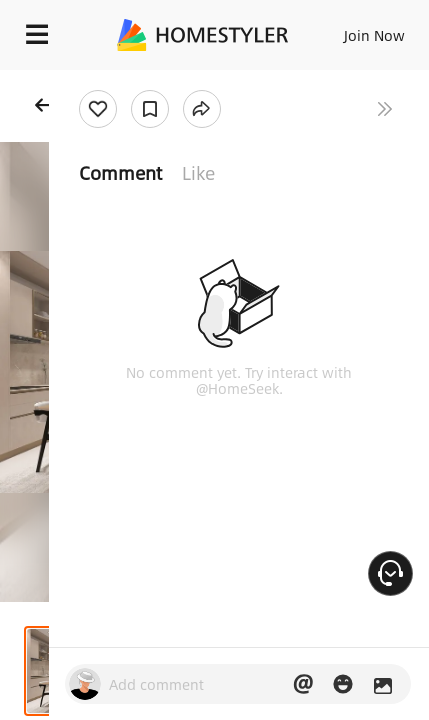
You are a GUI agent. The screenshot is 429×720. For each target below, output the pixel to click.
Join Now (374, 35)
